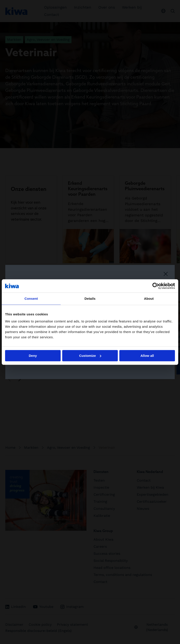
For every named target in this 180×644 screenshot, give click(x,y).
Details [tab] (90, 299)
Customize (90, 356)
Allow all (147, 356)
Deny (33, 356)
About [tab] (149, 299)
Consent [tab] (31, 299)
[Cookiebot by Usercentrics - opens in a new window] (156, 286)
